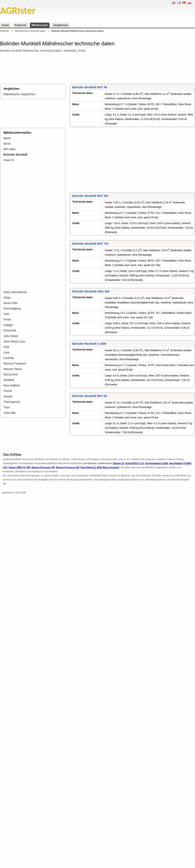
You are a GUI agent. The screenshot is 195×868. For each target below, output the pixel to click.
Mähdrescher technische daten (30, 31)
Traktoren (20, 25)
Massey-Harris (13, 369)
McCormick (11, 374)
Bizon (7, 144)
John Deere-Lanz (14, 341)
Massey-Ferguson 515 (68, 467)
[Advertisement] (97, 69)
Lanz (6, 352)
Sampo (8, 396)
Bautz (7, 138)
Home (5, 25)
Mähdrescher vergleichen (19, 94)
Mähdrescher (40, 25)
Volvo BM (9, 413)
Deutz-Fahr (11, 303)
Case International (15, 292)
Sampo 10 (119, 463)
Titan (7, 407)
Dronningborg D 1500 (157, 463)
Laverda (9, 358)
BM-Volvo (10, 149)
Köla (6, 347)
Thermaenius (12, 402)
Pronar (8, 391)
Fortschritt (10, 330)
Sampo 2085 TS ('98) (19, 467)
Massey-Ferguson (15, 363)
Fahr (6, 314)
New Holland (11, 385)
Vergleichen (61, 25)
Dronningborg (12, 309)
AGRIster (5, 31)
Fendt (7, 320)
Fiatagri (8, 325)
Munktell (9, 380)
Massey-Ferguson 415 (43, 467)
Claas (7, 298)
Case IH (9, 160)
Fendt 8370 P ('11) (135, 463)
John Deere (11, 336)
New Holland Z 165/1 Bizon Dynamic (100, 467)
